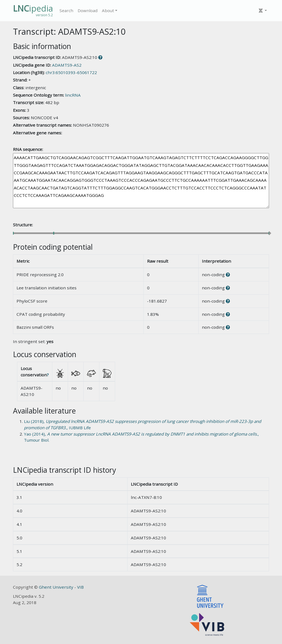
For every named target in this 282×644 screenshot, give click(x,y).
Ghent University (57, 587)
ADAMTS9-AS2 (67, 65)
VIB (80, 587)
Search (66, 10)
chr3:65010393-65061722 (71, 72)
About (108, 10)
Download (88, 10)
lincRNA (73, 95)
